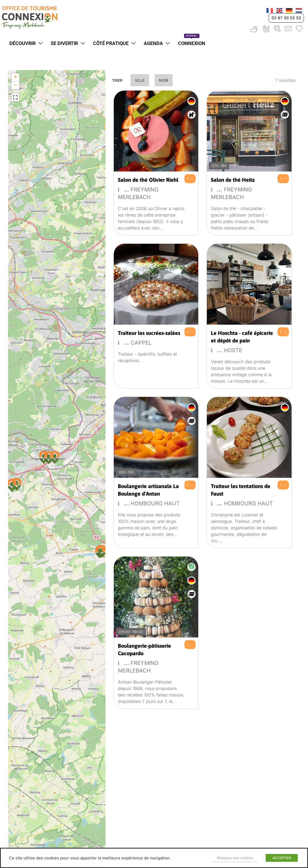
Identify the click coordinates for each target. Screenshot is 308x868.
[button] (49, 458)
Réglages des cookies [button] (235, 858)
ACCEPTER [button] (282, 858)
